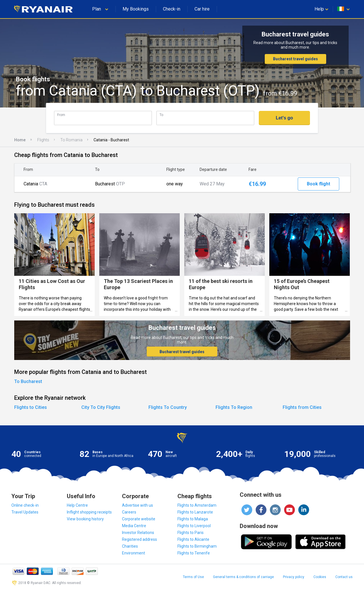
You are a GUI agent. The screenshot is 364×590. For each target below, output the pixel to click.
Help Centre (77, 505)
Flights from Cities (302, 407)
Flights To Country (168, 407)
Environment (134, 553)
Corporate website (139, 519)
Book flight (318, 184)
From (61, 115)
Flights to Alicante (193, 539)
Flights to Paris (191, 533)
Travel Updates (25, 512)
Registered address (139, 539)
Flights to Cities (31, 407)
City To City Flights (101, 407)
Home (20, 140)
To (161, 115)
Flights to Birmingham (197, 546)
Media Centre (134, 526)
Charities (130, 546)
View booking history (85, 519)
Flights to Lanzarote (195, 512)
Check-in (172, 9)
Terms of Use (193, 577)
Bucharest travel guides (295, 59)
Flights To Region (234, 407)
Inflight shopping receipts (89, 512)
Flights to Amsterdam (197, 505)
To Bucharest (28, 381)
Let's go (285, 118)
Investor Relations (138, 533)
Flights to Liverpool (194, 526)
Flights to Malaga (193, 519)
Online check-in (25, 505)
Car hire (202, 9)
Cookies (320, 577)
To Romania (71, 140)
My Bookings (136, 9)
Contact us (344, 577)
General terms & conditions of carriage (243, 577)
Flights (43, 140)
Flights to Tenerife (194, 553)
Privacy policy (294, 577)
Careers (129, 512)
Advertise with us (137, 505)
